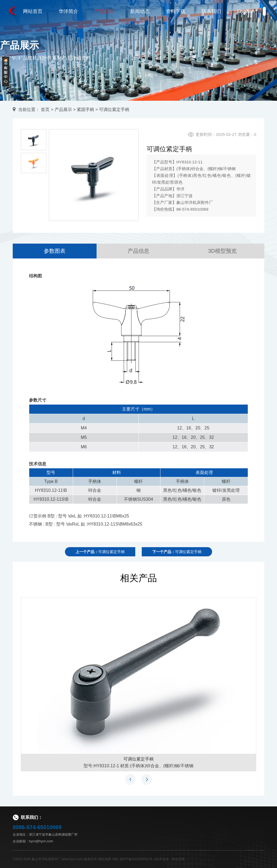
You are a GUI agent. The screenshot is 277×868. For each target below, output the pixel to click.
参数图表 (55, 251)
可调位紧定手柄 (138, 759)
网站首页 (33, 11)
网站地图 (105, 859)
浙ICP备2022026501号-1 (138, 859)
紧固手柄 (85, 110)
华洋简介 (68, 11)
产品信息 (138, 251)
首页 (45, 110)
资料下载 (176, 11)
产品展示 (104, 11)
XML (115, 859)
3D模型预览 (222, 251)
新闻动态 (140, 11)
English (246, 11)
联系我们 (211, 11)
